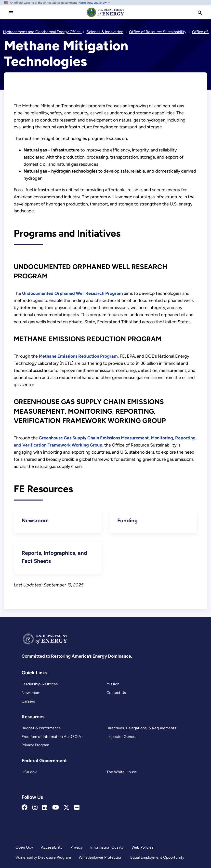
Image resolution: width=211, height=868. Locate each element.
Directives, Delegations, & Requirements (141, 728)
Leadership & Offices (40, 684)
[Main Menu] (11, 13)
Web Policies (142, 847)
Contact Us (116, 693)
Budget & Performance (41, 728)
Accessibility (52, 847)
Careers (28, 701)
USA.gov (29, 772)
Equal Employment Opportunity (157, 857)
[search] (200, 13)
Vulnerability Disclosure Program (43, 857)
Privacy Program (35, 745)
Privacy (77, 847)
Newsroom (31, 693)
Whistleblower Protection (101, 857)
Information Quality (107, 847)
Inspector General (122, 737)
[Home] (105, 17)
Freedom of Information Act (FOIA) (52, 737)
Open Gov (24, 847)
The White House (122, 772)
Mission (113, 684)
